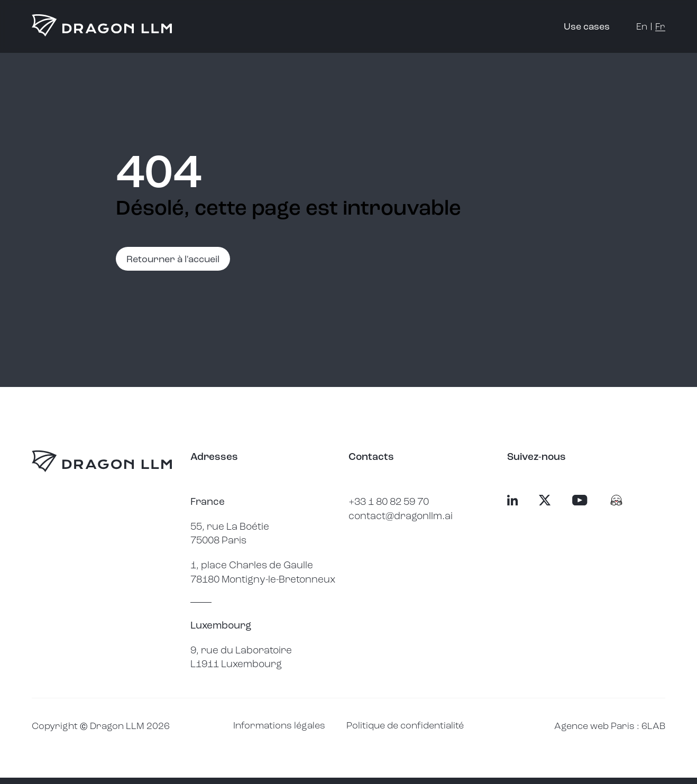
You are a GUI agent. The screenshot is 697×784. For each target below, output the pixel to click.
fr (660, 26)
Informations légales (279, 725)
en (642, 26)
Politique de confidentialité (405, 725)
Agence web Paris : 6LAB (610, 726)
